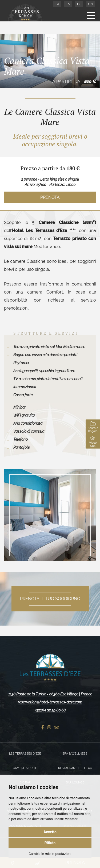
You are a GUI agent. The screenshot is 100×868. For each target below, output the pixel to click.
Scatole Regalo (93, 427)
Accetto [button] (50, 832)
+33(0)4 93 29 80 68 (50, 710)
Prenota (50, 197)
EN (68, 4)
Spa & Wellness (75, 754)
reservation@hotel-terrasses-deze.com (50, 702)
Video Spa (93, 442)
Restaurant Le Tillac (75, 768)
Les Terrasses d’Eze (25, 754)
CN (91, 4)
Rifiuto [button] (50, 843)
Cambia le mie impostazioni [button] (50, 854)
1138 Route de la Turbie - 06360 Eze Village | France (50, 694)
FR (57, 4)
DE (79, 4)
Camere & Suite (25, 768)
